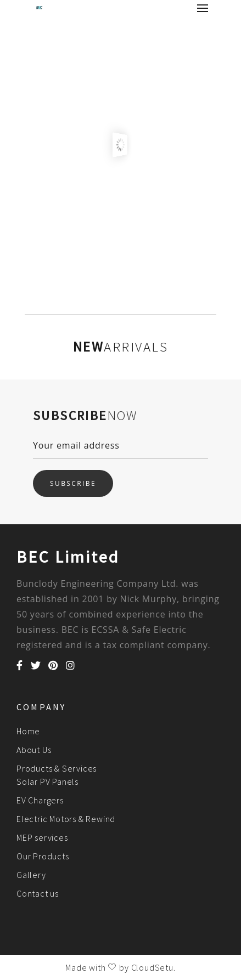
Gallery (31, 875)
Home (28, 731)
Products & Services (57, 768)
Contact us (38, 893)
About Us (34, 750)
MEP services (42, 837)
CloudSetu (152, 967)
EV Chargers (40, 800)
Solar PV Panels (47, 781)
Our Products (43, 856)
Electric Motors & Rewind (66, 819)
